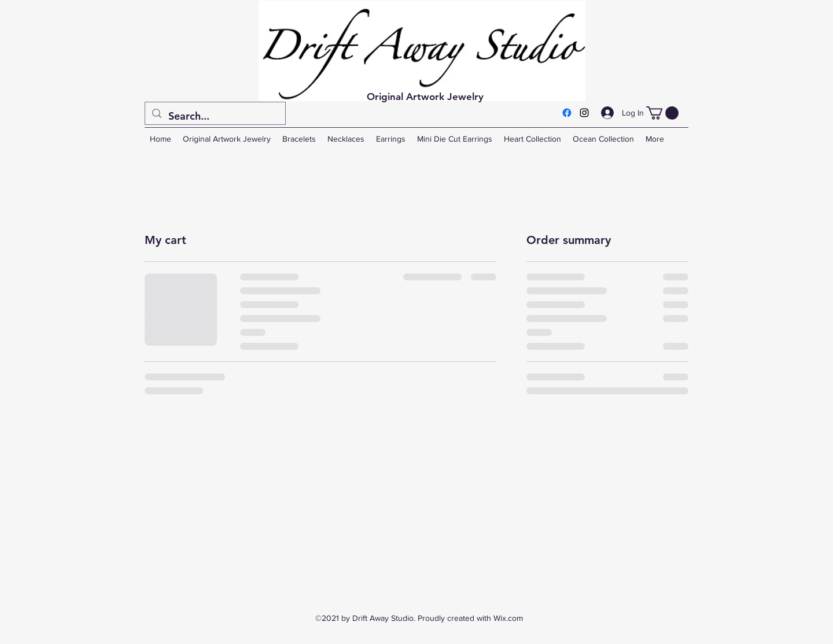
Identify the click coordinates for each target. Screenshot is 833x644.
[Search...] (215, 116)
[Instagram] (584, 113)
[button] (662, 113)
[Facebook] (567, 113)
